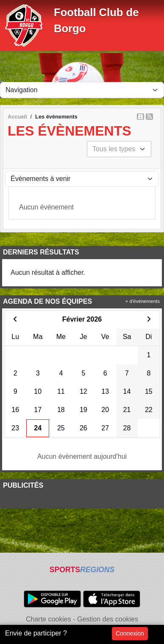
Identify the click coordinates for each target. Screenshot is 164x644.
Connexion (130, 633)
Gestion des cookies (108, 619)
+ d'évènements (143, 301)
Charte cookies (49, 619)
